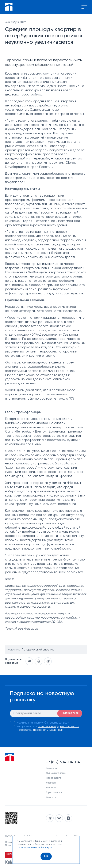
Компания (51, 768)
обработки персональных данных (41, 730)
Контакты (51, 797)
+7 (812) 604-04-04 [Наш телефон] (63, 762)
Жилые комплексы (56, 773)
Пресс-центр (53, 778)
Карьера (51, 783)
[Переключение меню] (84, 7)
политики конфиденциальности (59, 726)
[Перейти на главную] (9, 7)
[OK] (46, 856)
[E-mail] (46, 713)
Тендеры (51, 788)
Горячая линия (54, 792)
